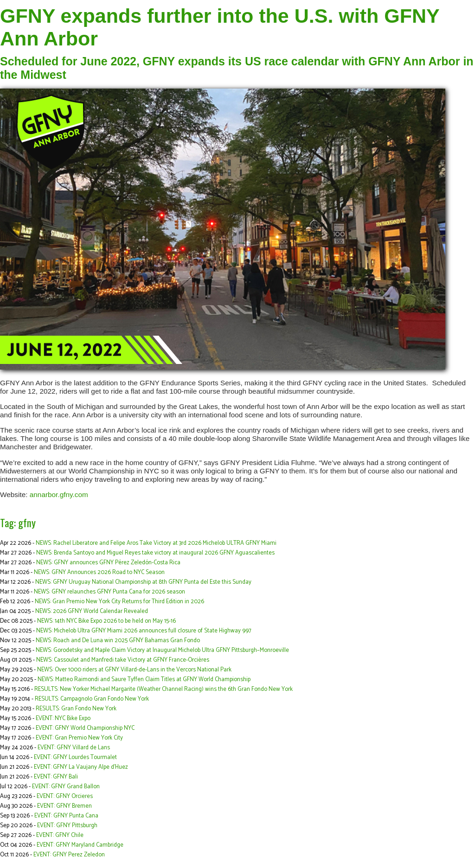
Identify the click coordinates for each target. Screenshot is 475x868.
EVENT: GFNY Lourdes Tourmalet (75, 757)
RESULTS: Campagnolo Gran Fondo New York (92, 699)
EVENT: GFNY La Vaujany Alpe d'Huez (81, 767)
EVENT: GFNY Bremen (64, 806)
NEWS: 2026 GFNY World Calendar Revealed (92, 611)
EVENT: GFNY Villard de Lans (74, 748)
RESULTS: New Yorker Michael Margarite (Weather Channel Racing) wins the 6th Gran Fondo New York (164, 689)
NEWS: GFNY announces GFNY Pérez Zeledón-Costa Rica (108, 563)
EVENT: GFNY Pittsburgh (67, 826)
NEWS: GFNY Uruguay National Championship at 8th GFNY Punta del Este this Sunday (143, 582)
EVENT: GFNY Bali (56, 777)
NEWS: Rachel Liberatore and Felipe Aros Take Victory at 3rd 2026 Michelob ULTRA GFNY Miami (156, 543)
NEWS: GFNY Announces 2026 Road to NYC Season (99, 572)
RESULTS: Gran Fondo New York (76, 709)
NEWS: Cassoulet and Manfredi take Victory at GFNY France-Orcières (123, 660)
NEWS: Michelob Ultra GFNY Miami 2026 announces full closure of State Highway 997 (144, 631)
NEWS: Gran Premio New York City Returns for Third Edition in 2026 (119, 602)
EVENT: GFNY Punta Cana (66, 816)
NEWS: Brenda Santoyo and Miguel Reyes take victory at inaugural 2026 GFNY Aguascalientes (155, 553)
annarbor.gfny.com (59, 495)
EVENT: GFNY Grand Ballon (66, 787)
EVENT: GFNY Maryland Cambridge (80, 845)
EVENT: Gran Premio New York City (79, 738)
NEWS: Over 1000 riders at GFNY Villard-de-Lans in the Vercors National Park (134, 670)
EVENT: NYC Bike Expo (63, 718)
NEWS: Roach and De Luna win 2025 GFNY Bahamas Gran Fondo (118, 641)
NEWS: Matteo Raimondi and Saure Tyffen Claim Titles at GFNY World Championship (144, 680)
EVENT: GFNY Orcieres (65, 796)
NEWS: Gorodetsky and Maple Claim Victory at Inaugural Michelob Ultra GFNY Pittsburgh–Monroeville (162, 650)
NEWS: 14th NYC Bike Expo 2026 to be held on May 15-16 (106, 621)
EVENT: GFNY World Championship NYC (85, 728)
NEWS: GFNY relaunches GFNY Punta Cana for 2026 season (109, 592)
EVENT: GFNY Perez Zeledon (69, 855)
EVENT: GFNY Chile (60, 835)
